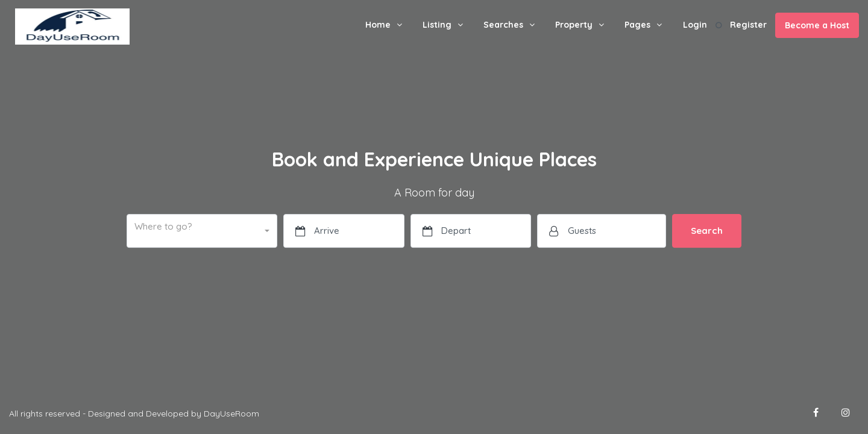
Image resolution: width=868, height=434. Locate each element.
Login (695, 25)
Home (378, 25)
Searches (503, 25)
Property (574, 25)
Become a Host (817, 25)
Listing (437, 25)
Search (707, 231)
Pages (637, 25)
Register (748, 25)
